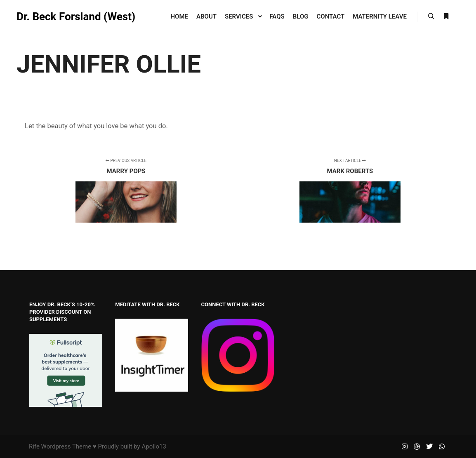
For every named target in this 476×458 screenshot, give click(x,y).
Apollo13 (154, 446)
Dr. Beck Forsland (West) (58, 16)
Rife (34, 446)
